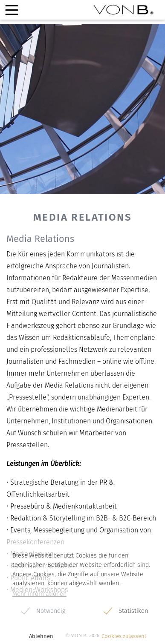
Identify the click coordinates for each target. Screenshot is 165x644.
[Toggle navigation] (12, 10)
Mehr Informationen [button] (39, 594)
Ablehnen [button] (41, 636)
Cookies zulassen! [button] (124, 636)
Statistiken (133, 611)
